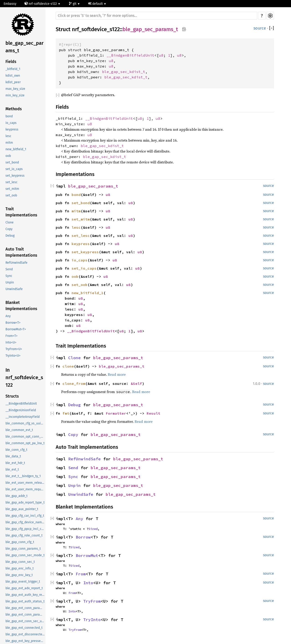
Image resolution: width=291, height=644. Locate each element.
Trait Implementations (21, 212)
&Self (136, 383)
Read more (117, 374)
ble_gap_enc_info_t (20, 568)
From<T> (11, 336)
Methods (14, 109)
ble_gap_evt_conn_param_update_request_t (25, 608)
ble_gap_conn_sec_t (20, 562)
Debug (10, 236)
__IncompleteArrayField (23, 417)
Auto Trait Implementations (21, 252)
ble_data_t (13, 456)
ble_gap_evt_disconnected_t (25, 634)
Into (88, 583)
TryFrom (92, 601)
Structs (12, 396)
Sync (9, 276)
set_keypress (15, 176)
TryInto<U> (13, 356)
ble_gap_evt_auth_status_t (25, 601)
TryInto (92, 620)
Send (9, 269)
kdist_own (13, 76)
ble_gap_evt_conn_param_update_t (25, 615)
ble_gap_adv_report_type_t (25, 502)
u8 (161, 55)
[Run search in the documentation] (156, 16)
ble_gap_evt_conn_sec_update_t (25, 621)
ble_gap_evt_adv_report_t (24, 588)
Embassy (10, 4)
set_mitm (12, 189)
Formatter (116, 413)
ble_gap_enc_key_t (19, 575)
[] (272, 28)
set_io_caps (14, 169)
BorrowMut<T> (16, 329)
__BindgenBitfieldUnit (21, 404)
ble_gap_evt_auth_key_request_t (25, 595)
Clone (10, 222)
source (260, 28)
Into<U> (11, 342)
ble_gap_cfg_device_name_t (25, 522)
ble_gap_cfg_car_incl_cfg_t (25, 516)
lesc (8, 136)
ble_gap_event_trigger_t (23, 582)
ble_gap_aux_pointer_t (22, 509)
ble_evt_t (12, 470)
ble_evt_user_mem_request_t (25, 489)
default (96, 4)
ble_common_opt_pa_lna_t (25, 443)
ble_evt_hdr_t (15, 463)
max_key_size (15, 89)
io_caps (11, 123)
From (81, 574)
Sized (93, 529)
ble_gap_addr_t (16, 496)
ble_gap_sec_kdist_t (124, 72)
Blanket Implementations (21, 306)
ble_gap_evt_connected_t (24, 628)
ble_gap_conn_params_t (23, 549)
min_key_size (15, 95)
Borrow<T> (13, 323)
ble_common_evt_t (19, 430)
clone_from (74, 383)
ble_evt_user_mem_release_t (25, 483)
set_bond (12, 162)
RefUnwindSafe (16, 263)
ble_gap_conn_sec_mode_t (25, 555)
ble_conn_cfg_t (16, 450)
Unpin (10, 282)
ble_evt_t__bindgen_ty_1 (23, 476)
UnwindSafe (14, 289)
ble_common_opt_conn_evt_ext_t (25, 437)
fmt (66, 413)
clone (68, 366)
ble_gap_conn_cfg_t (20, 542)
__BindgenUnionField (21, 410)
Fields (11, 62)
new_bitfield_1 (16, 149)
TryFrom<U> (14, 349)
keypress (12, 129)
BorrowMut (87, 555)
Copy (9, 229)
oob (8, 156)
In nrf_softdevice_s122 (24, 377)
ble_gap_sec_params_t (25, 47)
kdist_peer (13, 82)
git (73, 4)
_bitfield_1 (13, 69)
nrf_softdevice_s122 (96, 29)
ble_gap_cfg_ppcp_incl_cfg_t (25, 529)
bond (9, 116)
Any (8, 316)
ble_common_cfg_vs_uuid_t (25, 423)
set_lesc (11, 182)
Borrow (83, 537)
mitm (9, 143)
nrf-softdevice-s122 (41, 4)
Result (153, 413)
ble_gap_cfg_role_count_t (24, 535)
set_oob (11, 195)
